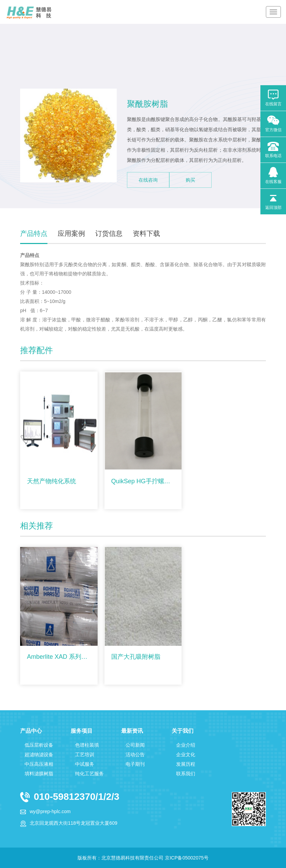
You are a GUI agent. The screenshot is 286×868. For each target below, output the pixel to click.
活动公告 (135, 755)
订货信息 (109, 233)
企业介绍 (186, 745)
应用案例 (71, 233)
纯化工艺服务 (89, 774)
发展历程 (186, 764)
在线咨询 (148, 180)
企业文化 (186, 755)
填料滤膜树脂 (39, 774)
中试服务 (85, 764)
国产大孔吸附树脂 (136, 657)
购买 (190, 180)
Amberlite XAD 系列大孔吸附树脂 (59, 657)
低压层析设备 (39, 745)
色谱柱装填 (87, 745)
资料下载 (146, 233)
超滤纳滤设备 (39, 755)
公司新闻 (135, 745)
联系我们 (186, 774)
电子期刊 (135, 764)
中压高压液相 (39, 764)
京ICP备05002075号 (187, 858)
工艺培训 (85, 755)
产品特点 (34, 233)
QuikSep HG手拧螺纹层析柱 (143, 481)
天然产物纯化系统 (52, 481)
